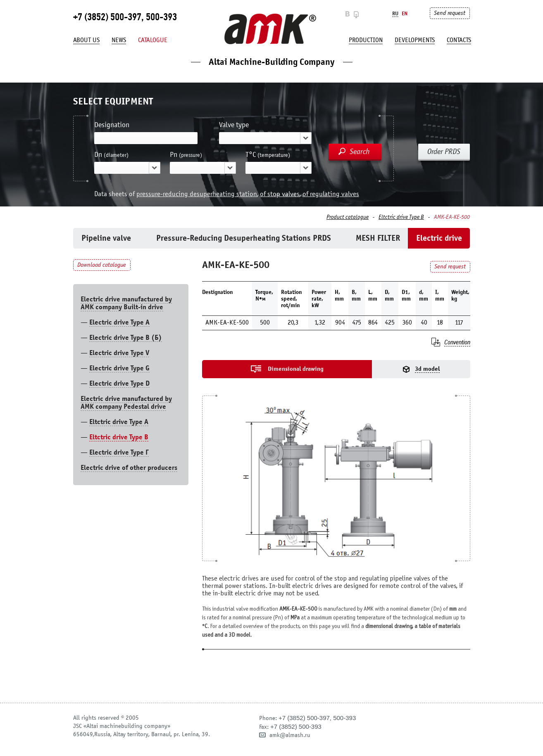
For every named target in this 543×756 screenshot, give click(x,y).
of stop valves (280, 194)
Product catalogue (348, 217)
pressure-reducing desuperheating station (197, 194)
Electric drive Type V (119, 353)
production (366, 40)
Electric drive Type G (119, 368)
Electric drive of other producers (129, 468)
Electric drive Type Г (119, 452)
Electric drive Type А (119, 322)
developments (415, 40)
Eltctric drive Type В (401, 217)
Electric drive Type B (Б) (126, 338)
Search (360, 152)
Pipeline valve (106, 238)
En (405, 13)
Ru (395, 13)
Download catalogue (102, 265)
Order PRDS (444, 152)
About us (86, 40)
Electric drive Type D (119, 383)
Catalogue (153, 40)
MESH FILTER (378, 238)
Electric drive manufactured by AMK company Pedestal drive (126, 403)
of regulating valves (331, 194)
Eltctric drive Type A (119, 422)
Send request (450, 13)
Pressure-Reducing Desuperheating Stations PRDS (244, 238)
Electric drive (439, 238)
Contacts (459, 40)
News (119, 40)
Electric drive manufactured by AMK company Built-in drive (126, 303)
